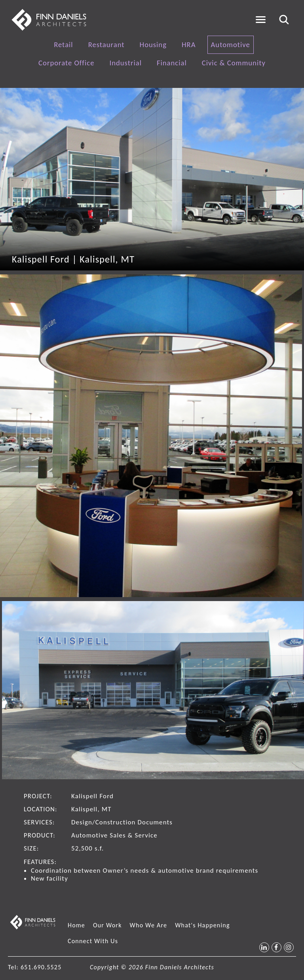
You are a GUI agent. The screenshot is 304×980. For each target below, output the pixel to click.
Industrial (125, 63)
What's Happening (202, 925)
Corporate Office (66, 63)
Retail (64, 45)
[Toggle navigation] (261, 20)
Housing (153, 45)
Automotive (231, 45)
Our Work (107, 925)
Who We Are (149, 925)
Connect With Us (93, 941)
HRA (189, 45)
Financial (172, 63)
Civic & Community (234, 63)
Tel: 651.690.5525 (35, 967)
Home (76, 925)
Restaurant (106, 45)
